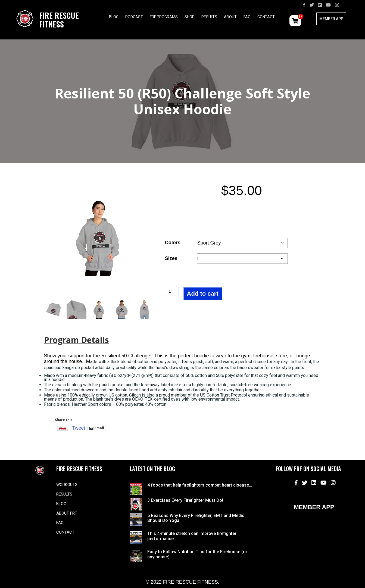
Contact (266, 17)
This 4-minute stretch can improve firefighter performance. (192, 536)
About (230, 17)
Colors (173, 243)
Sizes (171, 258)
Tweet (79, 428)
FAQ (247, 17)
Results (209, 17)
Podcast (134, 17)
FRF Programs (164, 17)
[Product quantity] (172, 291)
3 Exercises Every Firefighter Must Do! (185, 500)
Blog (114, 17)
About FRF (67, 513)
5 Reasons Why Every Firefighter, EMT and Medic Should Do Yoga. (196, 518)
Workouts (67, 485)
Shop (190, 17)
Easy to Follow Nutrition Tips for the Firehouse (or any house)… (197, 554)
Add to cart (203, 294)
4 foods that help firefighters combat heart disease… (200, 485)
